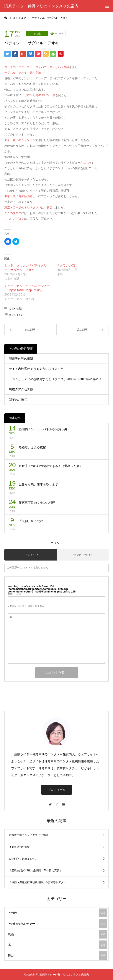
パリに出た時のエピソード (38, 95)
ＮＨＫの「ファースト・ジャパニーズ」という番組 (37, 67)
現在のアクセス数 (21, 389)
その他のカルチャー (58, 924)
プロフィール (57, 790)
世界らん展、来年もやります (38, 484)
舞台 (58, 955)
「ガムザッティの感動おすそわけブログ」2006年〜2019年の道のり (55, 379)
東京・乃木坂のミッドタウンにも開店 (28, 207)
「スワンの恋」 (67, 265)
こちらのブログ (14, 219)
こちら (88, 163)
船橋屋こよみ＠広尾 (32, 448)
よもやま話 (15, 309)
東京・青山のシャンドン (20, 140)
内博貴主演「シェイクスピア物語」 (30, 835)
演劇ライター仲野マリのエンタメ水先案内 (41, 6)
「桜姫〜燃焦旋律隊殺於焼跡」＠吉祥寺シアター (38, 882)
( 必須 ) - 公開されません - (27, 606)
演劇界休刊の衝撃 (21, 359)
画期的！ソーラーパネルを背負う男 (43, 429)
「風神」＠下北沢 (31, 521)
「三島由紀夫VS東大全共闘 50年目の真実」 (35, 870)
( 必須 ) (15, 594)
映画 (58, 934)
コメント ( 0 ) (30, 554)
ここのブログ (13, 213)
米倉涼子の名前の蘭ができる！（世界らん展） (51, 466)
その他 (37, 33)
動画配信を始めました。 (23, 859)
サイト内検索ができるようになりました (36, 369)
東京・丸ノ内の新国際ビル (21, 196)
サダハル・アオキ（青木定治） (24, 73)
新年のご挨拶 (18, 400)
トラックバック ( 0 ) (83, 554)
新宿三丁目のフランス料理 (37, 503)
